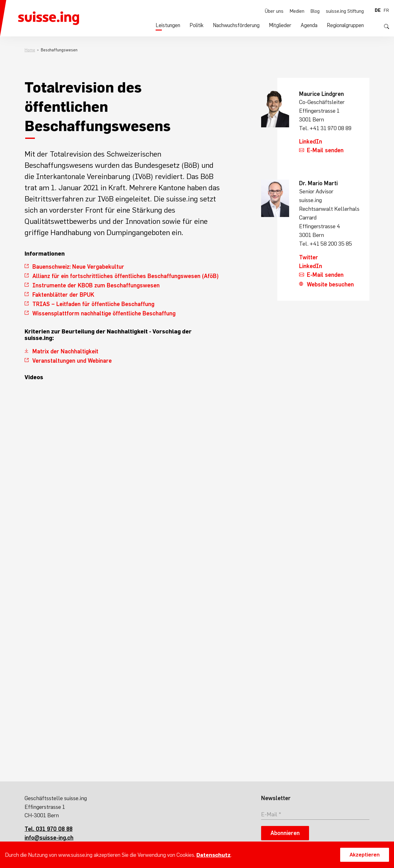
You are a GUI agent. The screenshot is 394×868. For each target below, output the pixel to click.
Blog (317, 10)
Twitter (309, 257)
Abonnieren (285, 833)
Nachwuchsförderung (242, 25)
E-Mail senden (325, 150)
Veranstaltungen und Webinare (72, 361)
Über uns (277, 10)
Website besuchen (330, 284)
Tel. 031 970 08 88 (49, 829)
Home (30, 50)
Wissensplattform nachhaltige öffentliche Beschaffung (104, 313)
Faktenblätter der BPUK (63, 295)
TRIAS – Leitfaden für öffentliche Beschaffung (93, 304)
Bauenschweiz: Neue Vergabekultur (78, 267)
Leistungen (176, 25)
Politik (204, 25)
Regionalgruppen (346, 25)
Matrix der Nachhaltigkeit (65, 351)
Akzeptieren (365, 855)
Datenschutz (213, 855)
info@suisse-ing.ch (49, 838)
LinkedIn (311, 142)
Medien (299, 10)
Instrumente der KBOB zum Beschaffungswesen (96, 285)
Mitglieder (284, 25)
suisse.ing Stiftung (346, 10)
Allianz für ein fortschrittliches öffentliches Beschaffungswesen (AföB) (126, 276)
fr (386, 10)
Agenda (312, 25)
